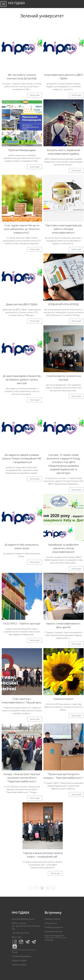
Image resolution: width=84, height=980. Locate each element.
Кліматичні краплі (63, 699)
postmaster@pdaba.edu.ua (23, 919)
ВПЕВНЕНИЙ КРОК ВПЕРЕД (63, 304)
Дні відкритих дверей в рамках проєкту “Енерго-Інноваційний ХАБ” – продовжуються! (22, 458)
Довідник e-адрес (19, 960)
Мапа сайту (17, 937)
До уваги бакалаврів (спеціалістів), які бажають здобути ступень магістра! (22, 380)
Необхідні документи (54, 927)
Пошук (15, 952)
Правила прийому (52, 919)
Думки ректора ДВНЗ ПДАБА (22, 304)
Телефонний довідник (21, 956)
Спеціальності (51, 923)
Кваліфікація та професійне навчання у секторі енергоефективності (63, 548)
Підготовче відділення (54, 936)
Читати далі (35, 95)
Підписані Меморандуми (22, 150)
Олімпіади (49, 940)
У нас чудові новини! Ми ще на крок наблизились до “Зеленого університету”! (22, 229)
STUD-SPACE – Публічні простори (22, 624)
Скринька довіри (19, 965)
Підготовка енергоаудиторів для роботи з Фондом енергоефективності (63, 229)
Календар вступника (53, 931)
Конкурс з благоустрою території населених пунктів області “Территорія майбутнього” (22, 778)
